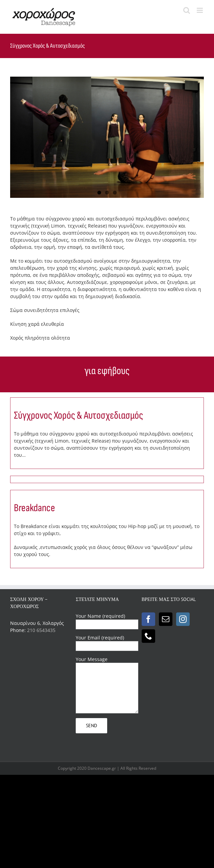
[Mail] (166, 619)
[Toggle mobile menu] (200, 10)
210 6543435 (41, 630)
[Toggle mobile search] (187, 10)
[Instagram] (183, 619)
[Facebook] (148, 619)
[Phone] (148, 636)
